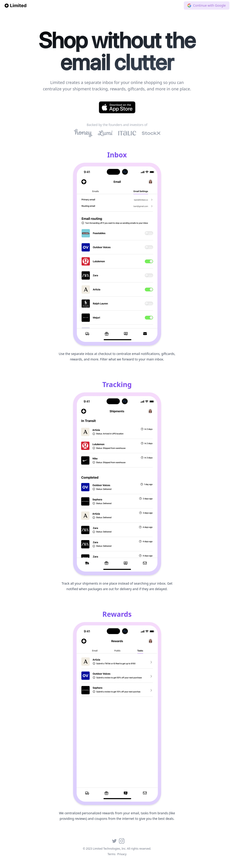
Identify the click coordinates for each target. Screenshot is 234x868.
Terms (111, 854)
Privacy (122, 854)
